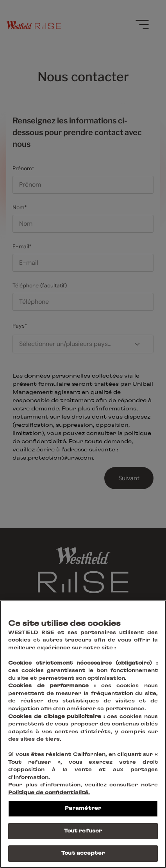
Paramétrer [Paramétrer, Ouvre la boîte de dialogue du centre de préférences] (83, 808)
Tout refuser (83, 831)
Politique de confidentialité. (49, 793)
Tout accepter (83, 853)
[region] (83, 734)
